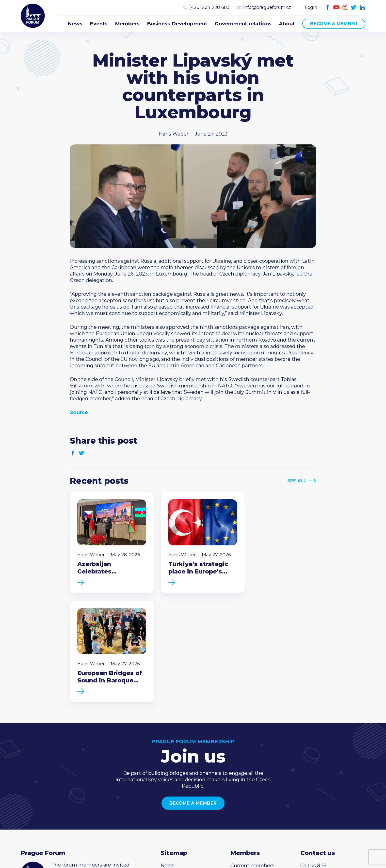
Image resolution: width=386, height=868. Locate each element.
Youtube (336, 8)
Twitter (354, 8)
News (75, 24)
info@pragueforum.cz (267, 7)
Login (311, 7)
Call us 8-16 (313, 759)
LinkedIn (362, 8)
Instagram (345, 8)
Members (127, 24)
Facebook (328, 8)
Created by (193, 851)
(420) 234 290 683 (209, 7)
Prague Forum (33, 16)
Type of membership (256, 767)
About (287, 24)
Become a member (334, 24)
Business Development (177, 24)
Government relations (243, 24)
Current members (252, 759)
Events (99, 24)
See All (297, 481)
